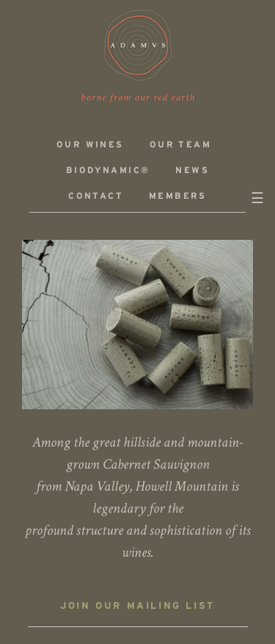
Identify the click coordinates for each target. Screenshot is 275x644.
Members (178, 196)
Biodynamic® (108, 171)
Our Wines (90, 145)
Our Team (180, 145)
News (192, 171)
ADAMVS (138, 56)
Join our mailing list (137, 607)
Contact (96, 196)
